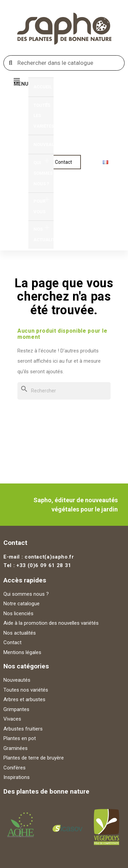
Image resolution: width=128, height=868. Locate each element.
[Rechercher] (64, 391)
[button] (63, 162)
